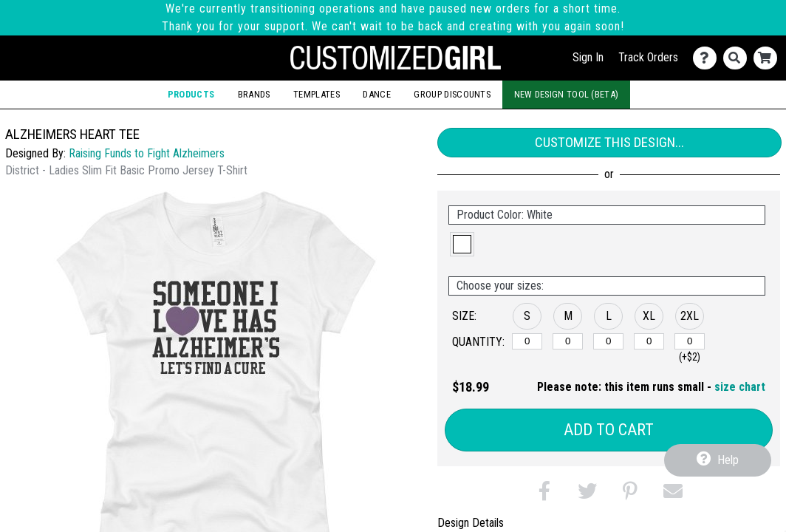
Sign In (588, 57)
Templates (317, 94)
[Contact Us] (708, 58)
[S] (527, 341)
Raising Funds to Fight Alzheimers (147, 153)
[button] (462, 244)
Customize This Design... (609, 142)
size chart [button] (740, 387)
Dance (377, 94)
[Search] (738, 58)
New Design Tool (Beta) (567, 94)
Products (191, 94)
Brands (254, 94)
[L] (608, 341)
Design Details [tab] (471, 523)
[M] (568, 341)
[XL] (649, 341)
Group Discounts (452, 94)
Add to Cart (609, 430)
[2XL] (690, 341)
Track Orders (648, 57)
